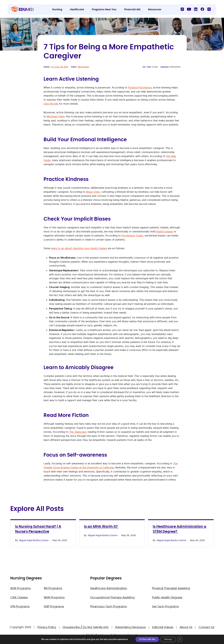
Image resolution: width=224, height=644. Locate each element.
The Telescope (78, 432)
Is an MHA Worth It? (101, 526)
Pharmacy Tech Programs (108, 607)
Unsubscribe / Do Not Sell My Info (86, 627)
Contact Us (206, 627)
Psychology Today (132, 236)
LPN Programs (20, 607)
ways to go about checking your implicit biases (79, 248)
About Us (186, 627)
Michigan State (56, 116)
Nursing (57, 9)
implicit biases (165, 231)
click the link (51, 104)
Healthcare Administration (109, 588)
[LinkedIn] (196, 9)
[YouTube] (189, 9)
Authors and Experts (124, 635)
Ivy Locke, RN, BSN (59, 67)
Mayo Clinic (93, 192)
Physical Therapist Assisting (171, 588)
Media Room (95, 635)
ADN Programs (20, 588)
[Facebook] (202, 9)
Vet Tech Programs (165, 607)
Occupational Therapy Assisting (112, 598)
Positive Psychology (140, 87)
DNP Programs (54, 607)
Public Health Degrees (167, 598)
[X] (209, 9)
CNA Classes (19, 598)
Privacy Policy (47, 627)
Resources (155, 9)
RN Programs (53, 588)
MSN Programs (54, 598)
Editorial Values (163, 627)
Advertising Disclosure (130, 627)
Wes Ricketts (83, 67)
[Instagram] (182, 9)
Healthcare (77, 9)
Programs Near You (104, 9)
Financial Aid (132, 9)
